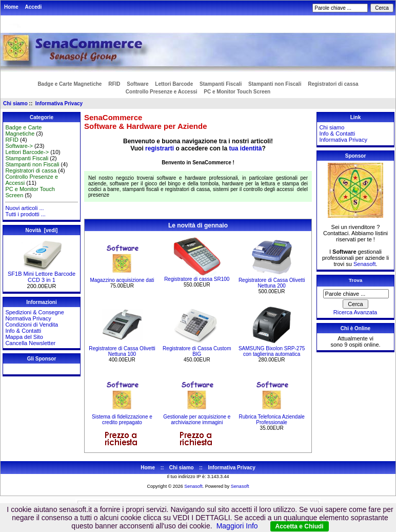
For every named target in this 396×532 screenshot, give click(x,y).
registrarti (160, 148)
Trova (355, 280)
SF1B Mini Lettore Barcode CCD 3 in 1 (42, 274)
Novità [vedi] (42, 230)
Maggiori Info (237, 526)
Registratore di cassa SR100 (197, 279)
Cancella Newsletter (30, 343)
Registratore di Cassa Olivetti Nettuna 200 (272, 283)
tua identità (245, 148)
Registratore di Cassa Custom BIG (197, 351)
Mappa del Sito (24, 337)
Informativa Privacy (59, 103)
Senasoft (364, 264)
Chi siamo (15, 103)
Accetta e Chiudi (300, 526)
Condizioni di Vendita (32, 325)
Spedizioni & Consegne (34, 312)
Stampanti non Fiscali (275, 84)
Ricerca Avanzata (355, 312)
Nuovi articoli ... (24, 208)
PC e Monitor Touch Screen (237, 92)
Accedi (34, 7)
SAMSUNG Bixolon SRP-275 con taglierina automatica (272, 351)
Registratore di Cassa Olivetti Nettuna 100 (122, 351)
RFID (114, 84)
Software (137, 84)
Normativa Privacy (28, 318)
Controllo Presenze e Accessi (162, 92)
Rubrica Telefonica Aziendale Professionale (272, 420)
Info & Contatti (23, 331)
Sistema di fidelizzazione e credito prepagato (122, 420)
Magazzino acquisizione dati (122, 280)
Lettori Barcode (174, 84)
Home (11, 7)
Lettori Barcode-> (27, 152)
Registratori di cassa (333, 84)
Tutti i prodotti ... (25, 214)
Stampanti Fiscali (221, 84)
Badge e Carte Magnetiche (70, 84)
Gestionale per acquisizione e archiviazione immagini (197, 420)
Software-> (19, 146)
